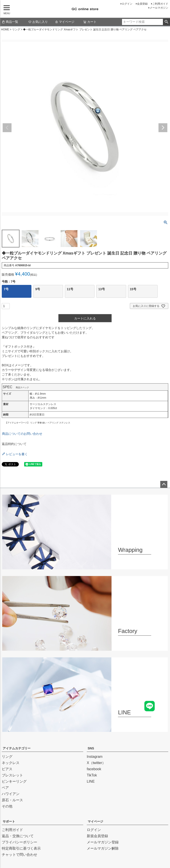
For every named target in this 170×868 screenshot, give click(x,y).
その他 (7, 806)
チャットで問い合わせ (19, 855)
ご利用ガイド (160, 4)
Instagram (95, 757)
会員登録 (142, 4)
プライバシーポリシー (19, 842)
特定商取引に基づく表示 (21, 848)
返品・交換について (18, 836)
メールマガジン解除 (103, 848)
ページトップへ (164, 484)
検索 (166, 22)
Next (163, 128)
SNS (91, 748)
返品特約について (14, 444)
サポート (9, 821)
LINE (91, 781)
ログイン (127, 4)
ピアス (7, 769)
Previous (7, 128)
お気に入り (38, 22)
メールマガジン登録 (103, 842)
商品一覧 (10, 22)
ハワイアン (11, 794)
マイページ (65, 22)
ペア (5, 788)
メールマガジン (159, 8)
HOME (5, 29)
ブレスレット (12, 775)
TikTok (92, 775)
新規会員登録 (97, 836)
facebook (94, 769)
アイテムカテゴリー (17, 748)
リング (16, 29)
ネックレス (11, 763)
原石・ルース (12, 800)
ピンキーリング (14, 781)
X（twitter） (96, 763)
